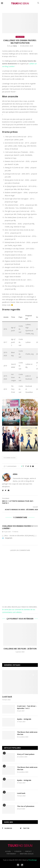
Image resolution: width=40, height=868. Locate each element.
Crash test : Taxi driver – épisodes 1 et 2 (27, 707)
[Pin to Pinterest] (31, 466)
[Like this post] (23, 466)
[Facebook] (11, 828)
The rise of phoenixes (26, 806)
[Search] (38, 3)
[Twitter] (28, 828)
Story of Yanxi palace (26, 754)
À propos (18, 851)
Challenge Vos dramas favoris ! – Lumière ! (18, 527)
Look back (7, 697)
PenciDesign (33, 860)
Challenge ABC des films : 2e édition (20, 649)
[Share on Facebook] (26, 466)
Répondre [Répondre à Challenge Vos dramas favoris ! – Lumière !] (35, 526)
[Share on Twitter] (28, 466)
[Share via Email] (33, 466)
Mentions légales (27, 854)
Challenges (20, 37)
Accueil (8, 851)
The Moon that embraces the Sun (27, 733)
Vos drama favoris (9, 458)
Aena (15, 46)
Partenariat (11, 854)
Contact (28, 851)
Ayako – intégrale (24, 719)
